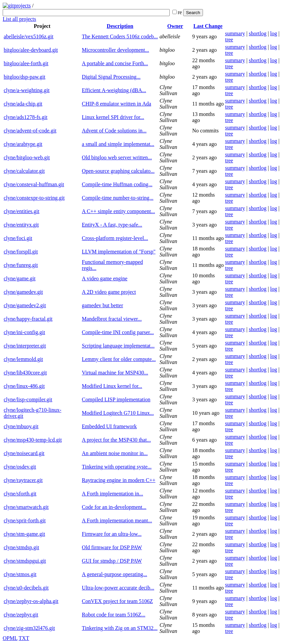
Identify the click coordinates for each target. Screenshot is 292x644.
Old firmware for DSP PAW (112, 547)
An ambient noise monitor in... (115, 453)
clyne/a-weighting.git (27, 90)
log (274, 33)
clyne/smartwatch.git (26, 507)
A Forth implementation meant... (117, 520)
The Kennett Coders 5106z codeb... (120, 36)
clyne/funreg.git (21, 265)
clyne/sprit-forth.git (25, 520)
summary (235, 33)
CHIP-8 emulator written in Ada (117, 104)
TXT (24, 638)
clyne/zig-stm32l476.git (29, 628)
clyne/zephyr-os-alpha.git (31, 601)
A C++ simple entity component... (119, 211)
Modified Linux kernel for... (112, 386)
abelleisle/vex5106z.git (29, 36)
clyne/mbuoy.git (21, 426)
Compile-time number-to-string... (118, 198)
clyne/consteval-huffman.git (34, 184)
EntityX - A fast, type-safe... (112, 225)
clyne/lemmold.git (23, 359)
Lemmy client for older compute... (119, 359)
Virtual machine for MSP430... (115, 373)
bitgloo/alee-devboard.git (31, 50)
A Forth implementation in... (113, 494)
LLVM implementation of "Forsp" (119, 252)
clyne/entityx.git (21, 225)
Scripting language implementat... (118, 346)
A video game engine (105, 278)
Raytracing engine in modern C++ (119, 480)
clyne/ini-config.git (24, 332)
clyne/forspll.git (21, 252)
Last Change (208, 26)
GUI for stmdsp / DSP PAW (112, 561)
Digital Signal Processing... (111, 77)
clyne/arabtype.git (23, 144)
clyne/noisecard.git (24, 453)
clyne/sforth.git (20, 494)
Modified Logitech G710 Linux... (118, 413)
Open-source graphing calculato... (118, 171)
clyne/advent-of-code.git (30, 131)
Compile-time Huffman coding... (117, 184)
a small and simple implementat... (118, 144)
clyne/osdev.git (20, 467)
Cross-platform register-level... (115, 238)
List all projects (19, 19)
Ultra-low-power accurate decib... (118, 588)
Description (120, 26)
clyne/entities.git (22, 211)
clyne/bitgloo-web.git (27, 157)
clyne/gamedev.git (23, 292)
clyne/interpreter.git (25, 346)
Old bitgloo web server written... (117, 157)
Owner (175, 26)
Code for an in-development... (114, 507)
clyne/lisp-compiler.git (28, 399)
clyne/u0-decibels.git (26, 588)
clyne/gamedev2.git (25, 305)
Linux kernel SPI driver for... (113, 117)
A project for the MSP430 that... (116, 440)
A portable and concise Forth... (115, 63)
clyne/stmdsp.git (21, 547)
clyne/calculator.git (24, 171)
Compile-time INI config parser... (118, 332)
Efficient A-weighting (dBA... (114, 90)
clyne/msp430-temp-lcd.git (33, 440)
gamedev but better (103, 305)
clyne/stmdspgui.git (25, 561)
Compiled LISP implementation (116, 399)
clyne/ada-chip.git (23, 104)
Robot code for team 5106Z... (114, 615)
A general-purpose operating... (115, 574)
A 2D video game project (109, 292)
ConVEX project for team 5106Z (118, 601)
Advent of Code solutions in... (114, 131)
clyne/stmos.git (20, 574)
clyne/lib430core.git (25, 373)
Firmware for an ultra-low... (112, 534)
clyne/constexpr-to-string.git (34, 198)
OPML (10, 638)
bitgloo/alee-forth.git (26, 63)
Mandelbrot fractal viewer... (112, 319)
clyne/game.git (20, 278)
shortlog (257, 33)
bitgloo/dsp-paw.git (25, 77)
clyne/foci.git (18, 238)
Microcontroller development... (116, 50)
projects (22, 6)
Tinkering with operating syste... (117, 467)
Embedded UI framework (110, 426)
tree (229, 39)
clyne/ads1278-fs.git (26, 117)
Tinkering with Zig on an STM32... (120, 628)
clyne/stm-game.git (24, 534)
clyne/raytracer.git (23, 480)
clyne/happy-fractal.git (28, 319)
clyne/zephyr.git (21, 615)
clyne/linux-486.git (24, 386)
